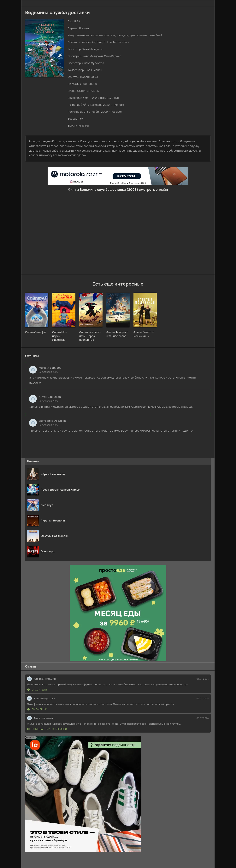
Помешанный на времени (47, 729)
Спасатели (37, 690)
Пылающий (37, 709)
